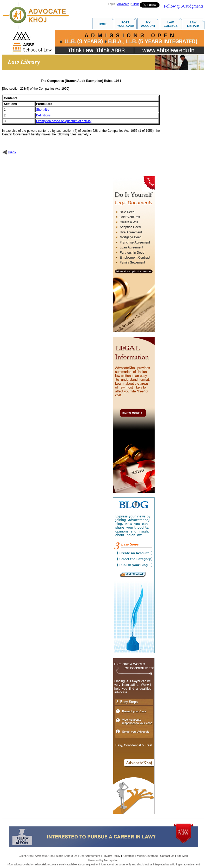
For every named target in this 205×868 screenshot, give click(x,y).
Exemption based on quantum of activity (64, 121)
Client (135, 4)
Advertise (129, 856)
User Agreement (90, 856)
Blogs (59, 856)
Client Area (26, 856)
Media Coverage (147, 856)
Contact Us (167, 856)
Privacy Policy (111, 856)
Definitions (43, 115)
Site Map (182, 856)
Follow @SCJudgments (184, 6)
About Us (71, 856)
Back (12, 152)
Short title (43, 110)
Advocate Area (44, 856)
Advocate (123, 4)
